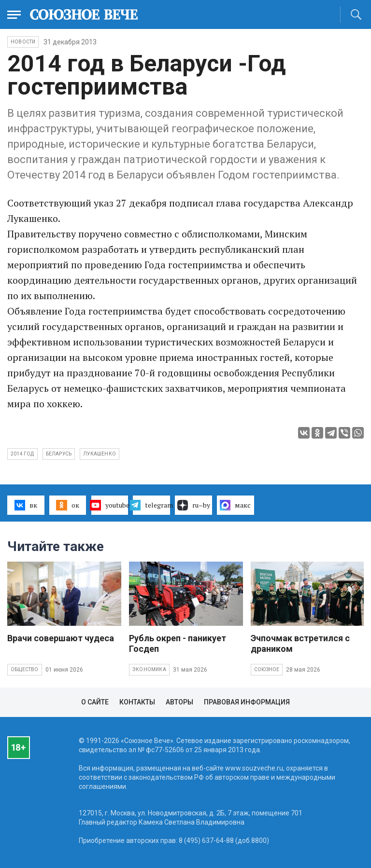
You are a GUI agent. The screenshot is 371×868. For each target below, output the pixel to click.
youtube (110, 505)
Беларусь (59, 454)
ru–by (194, 505)
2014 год (22, 454)
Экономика (149, 669)
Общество (25, 669)
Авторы (179, 702)
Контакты (137, 702)
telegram (151, 505)
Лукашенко (100, 454)
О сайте (95, 702)
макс (235, 505)
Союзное (267, 669)
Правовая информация (247, 702)
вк (26, 505)
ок (67, 505)
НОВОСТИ (23, 42)
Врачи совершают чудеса (61, 638)
